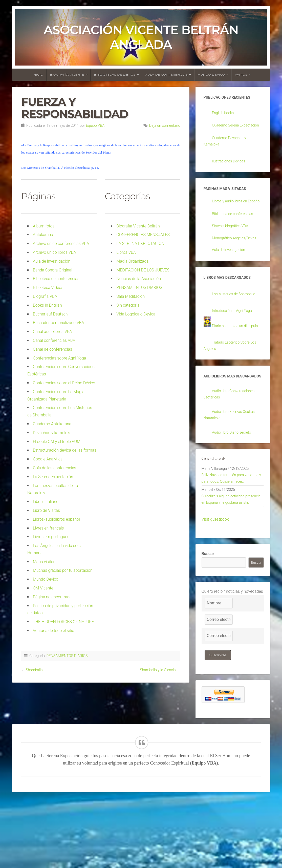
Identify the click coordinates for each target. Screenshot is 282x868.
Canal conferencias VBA (54, 340)
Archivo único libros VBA (54, 252)
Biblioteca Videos (48, 288)
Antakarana (43, 235)
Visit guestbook (215, 587)
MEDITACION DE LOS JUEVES (143, 270)
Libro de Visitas (46, 510)
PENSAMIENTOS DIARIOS (139, 288)
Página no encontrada (52, 597)
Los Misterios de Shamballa (236, 322)
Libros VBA (126, 252)
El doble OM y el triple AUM (57, 442)
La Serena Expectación (53, 477)
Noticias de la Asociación (139, 279)
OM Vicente (43, 588)
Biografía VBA (45, 296)
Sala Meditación (131, 296)
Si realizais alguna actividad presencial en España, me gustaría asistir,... (232, 563)
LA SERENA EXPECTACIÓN (140, 244)
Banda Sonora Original (53, 270)
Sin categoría (128, 305)
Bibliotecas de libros (115, 75)
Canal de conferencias (52, 349)
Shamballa (34, 670)
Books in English (47, 305)
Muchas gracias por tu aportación (63, 570)
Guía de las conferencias (55, 468)
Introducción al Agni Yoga (235, 339)
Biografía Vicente (67, 75)
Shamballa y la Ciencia (158, 670)
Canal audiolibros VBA (52, 332)
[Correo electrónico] (219, 688)
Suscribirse (218, 723)
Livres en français (48, 528)
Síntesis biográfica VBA (232, 245)
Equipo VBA (95, 126)
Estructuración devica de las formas (65, 450)
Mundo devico (211, 75)
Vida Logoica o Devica (136, 314)
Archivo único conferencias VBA (61, 244)
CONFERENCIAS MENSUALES (143, 235)
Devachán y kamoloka (52, 433)
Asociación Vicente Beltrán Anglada (141, 37)
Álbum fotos (44, 226)
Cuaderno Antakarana (52, 424)
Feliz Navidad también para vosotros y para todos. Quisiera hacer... (229, 532)
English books (224, 113)
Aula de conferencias (166, 75)
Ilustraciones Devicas (231, 171)
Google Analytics (48, 459)
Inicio (38, 75)
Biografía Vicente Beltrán (138, 226)
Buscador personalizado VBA (59, 323)
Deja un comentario (165, 126)
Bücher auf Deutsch (50, 314)
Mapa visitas (44, 562)
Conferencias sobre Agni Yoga (59, 358)
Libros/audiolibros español (56, 519)
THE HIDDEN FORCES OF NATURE (63, 622)
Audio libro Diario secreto (234, 480)
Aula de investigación (52, 261)
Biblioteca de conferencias (56, 279)
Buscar (208, 622)
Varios (241, 75)
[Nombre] (219, 671)
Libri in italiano (46, 502)
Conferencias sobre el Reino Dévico (64, 383)
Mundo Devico (46, 579)
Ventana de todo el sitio (54, 631)
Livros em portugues (51, 537)
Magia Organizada (132, 261)
